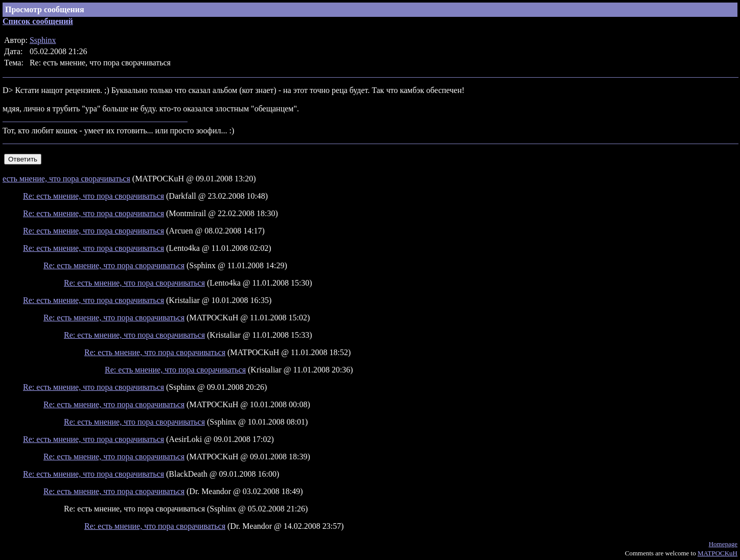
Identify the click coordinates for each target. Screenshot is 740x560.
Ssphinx (43, 40)
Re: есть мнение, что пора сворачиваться (94, 196)
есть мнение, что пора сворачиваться (66, 179)
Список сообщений (38, 21)
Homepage (723, 544)
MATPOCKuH (718, 553)
